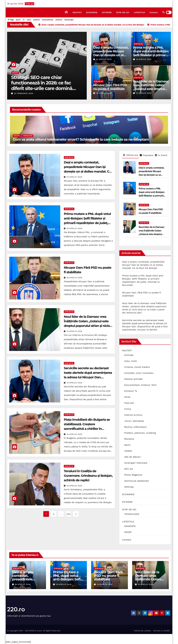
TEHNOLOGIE (28, 136)
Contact (154, 12)
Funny (128, 409)
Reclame (129, 439)
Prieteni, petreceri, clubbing (140, 433)
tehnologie (69, 20)
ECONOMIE (92, 12)
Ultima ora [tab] (131, 155)
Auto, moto (131, 361)
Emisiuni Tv (131, 391)
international (48, 20)
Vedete (128, 451)
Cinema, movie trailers (137, 367)
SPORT (128, 532)
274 (68, 514)
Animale (129, 355)
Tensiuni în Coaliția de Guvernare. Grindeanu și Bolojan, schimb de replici (88, 476)
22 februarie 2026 (23, 93)
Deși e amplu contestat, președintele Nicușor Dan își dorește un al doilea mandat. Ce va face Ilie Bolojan (111, 55)
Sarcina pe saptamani (137, 481)
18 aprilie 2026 (104, 59)
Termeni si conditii (161, 631)
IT (24, 20)
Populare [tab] (146, 155)
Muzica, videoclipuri (136, 427)
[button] (163, 12)
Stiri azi (129, 469)
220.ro (16, 609)
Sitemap (129, 487)
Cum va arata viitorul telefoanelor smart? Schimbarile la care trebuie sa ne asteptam (81, 139)
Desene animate (133, 379)
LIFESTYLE (139, 12)
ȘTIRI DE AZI (123, 12)
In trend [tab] (161, 155)
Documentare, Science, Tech (140, 385)
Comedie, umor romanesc (139, 373)
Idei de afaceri (132, 457)
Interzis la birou (133, 415)
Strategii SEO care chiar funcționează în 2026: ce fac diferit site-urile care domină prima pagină (42, 86)
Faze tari (129, 403)
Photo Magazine (133, 475)
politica (36, 20)
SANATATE (130, 526)
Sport (127, 445)
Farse (127, 397)
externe (59, 20)
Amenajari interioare (136, 463)
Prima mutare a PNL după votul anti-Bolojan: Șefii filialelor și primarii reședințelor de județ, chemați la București (151, 55)
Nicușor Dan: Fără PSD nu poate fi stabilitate (110, 87)
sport (18, 20)
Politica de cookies (142, 631)
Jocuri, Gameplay (134, 421)
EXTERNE (107, 12)
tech (29, 20)
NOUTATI (77, 12)
